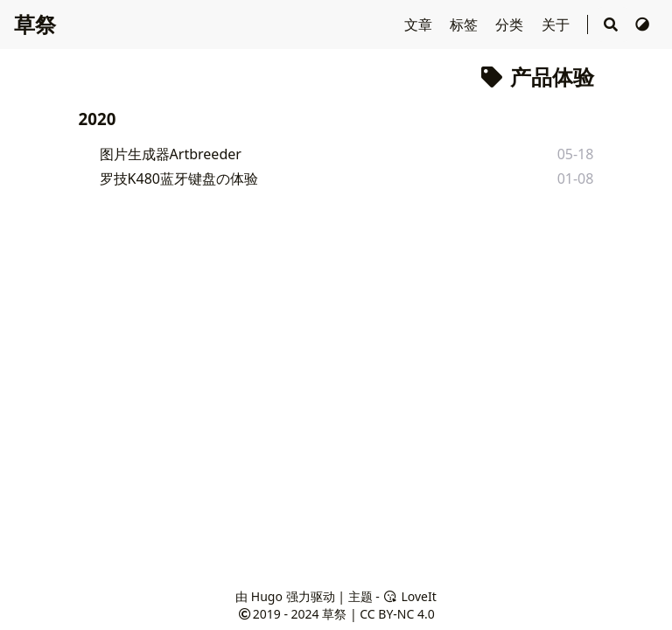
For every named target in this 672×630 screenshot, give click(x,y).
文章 (420, 24)
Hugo (267, 596)
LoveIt (409, 596)
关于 (557, 24)
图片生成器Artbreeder (171, 154)
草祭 (35, 24)
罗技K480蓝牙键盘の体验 (179, 178)
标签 (465, 24)
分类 (511, 24)
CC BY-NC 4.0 (397, 614)
